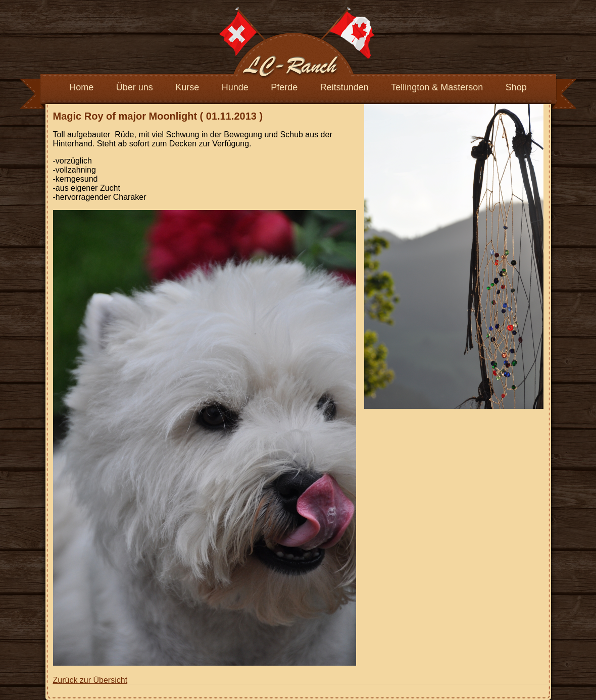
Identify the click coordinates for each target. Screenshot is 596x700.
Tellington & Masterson (437, 87)
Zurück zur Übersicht (90, 680)
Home (81, 87)
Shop (516, 87)
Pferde (284, 87)
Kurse (187, 87)
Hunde (235, 87)
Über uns (135, 87)
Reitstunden (344, 87)
